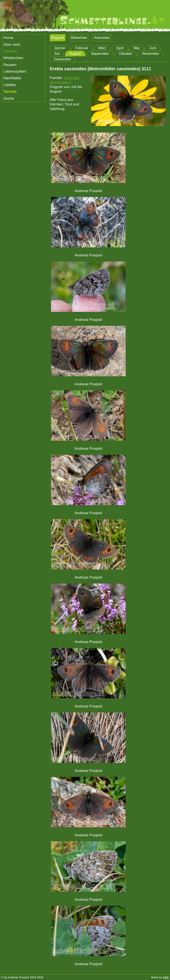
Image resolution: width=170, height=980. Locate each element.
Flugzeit (58, 38)
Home (8, 38)
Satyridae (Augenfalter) (65, 80)
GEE (166, 977)
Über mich (12, 44)
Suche (9, 98)
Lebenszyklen (15, 71)
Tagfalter (11, 51)
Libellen (10, 85)
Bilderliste (79, 38)
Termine (10, 91)
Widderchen (13, 58)
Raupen (10, 65)
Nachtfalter (12, 78)
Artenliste (102, 38)
